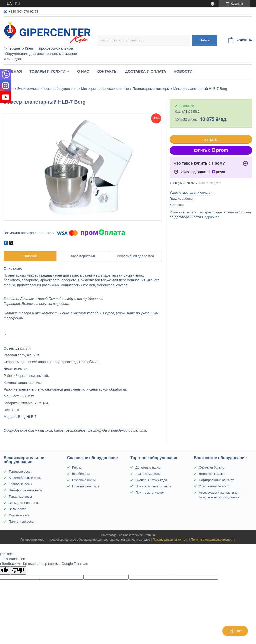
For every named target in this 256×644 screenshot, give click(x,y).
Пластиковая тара (86, 486)
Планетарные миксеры (151, 89)
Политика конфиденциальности (213, 540)
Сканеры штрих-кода (151, 480)
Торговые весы (20, 472)
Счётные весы (19, 515)
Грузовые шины (84, 480)
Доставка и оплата (146, 71)
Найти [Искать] (205, 40)
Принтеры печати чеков (153, 486)
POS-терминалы (148, 474)
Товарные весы (20, 497)
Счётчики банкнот (212, 468)
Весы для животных (24, 503)
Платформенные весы (26, 490)
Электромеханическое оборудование (48, 89)
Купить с (211, 150)
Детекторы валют (212, 474)
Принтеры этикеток (150, 493)
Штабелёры (81, 474)
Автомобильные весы (25, 478)
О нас (83, 71)
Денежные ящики (148, 468)
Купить (211, 140)
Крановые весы (20, 484)
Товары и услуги (47, 71)
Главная (13, 71)
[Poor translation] (18, 571)
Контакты (107, 71)
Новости (183, 71)
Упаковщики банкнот (214, 486)
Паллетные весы (21, 522)
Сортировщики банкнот (216, 480)
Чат (235, 631)
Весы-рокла (18, 509)
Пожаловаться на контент (171, 540)
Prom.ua (149, 535)
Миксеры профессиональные (105, 89)
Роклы (77, 468)
